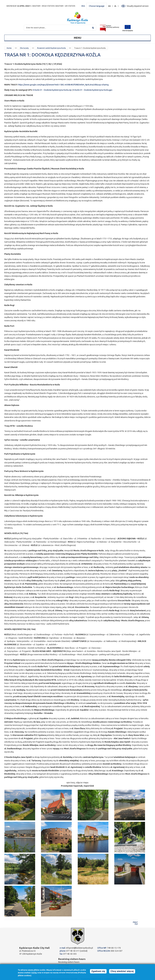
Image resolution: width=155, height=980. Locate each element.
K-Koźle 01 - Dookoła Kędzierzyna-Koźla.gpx (93, 90)
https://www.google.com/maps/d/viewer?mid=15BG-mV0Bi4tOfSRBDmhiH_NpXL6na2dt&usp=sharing (63, 85)
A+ (110, 6)
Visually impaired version (138, 6)
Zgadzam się (98, 971)
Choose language (97, 6)
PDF (136, 924)
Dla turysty (24, 48)
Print (135, 922)
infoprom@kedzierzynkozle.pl (79, 948)
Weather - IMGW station (43, 6)
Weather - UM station (65, 6)
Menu (78, 38)
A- (116, 6)
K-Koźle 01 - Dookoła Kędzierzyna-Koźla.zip (52, 90)
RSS (83, 6)
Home (9, 48)
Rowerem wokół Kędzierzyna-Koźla (51, 48)
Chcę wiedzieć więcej (122, 971)
